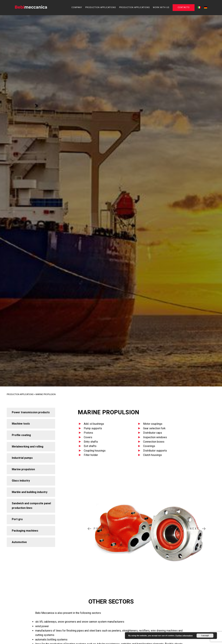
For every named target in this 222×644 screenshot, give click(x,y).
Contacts (184, 7)
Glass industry (21, 481)
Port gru (17, 519)
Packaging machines (25, 531)
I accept (205, 636)
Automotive (19, 542)
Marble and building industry (30, 492)
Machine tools (21, 424)
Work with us (161, 7)
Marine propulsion (23, 469)
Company (77, 7)
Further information (184, 636)
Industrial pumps (22, 458)
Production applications (101, 7)
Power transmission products (31, 412)
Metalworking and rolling (28, 447)
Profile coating (21, 435)
